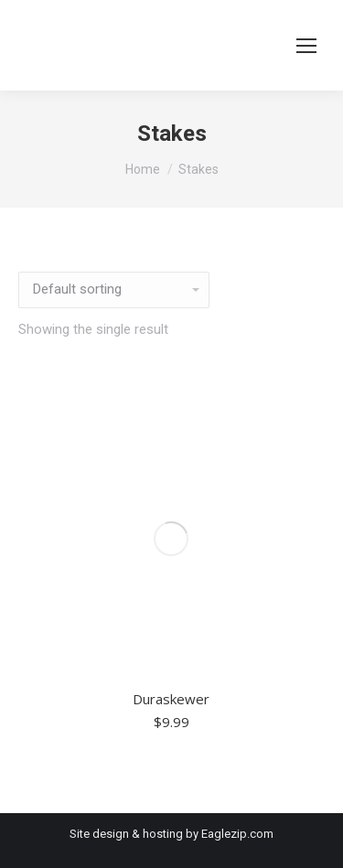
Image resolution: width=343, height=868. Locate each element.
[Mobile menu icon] (306, 46)
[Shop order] (114, 290)
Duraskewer (171, 699)
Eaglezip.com (237, 834)
